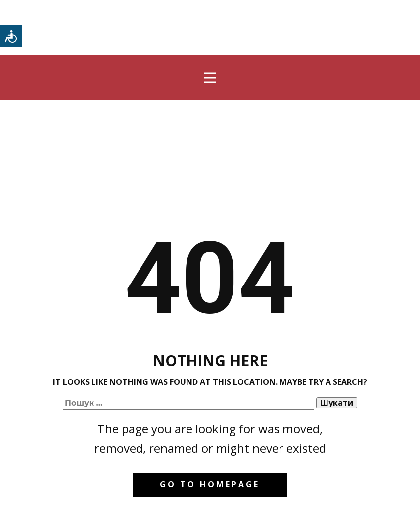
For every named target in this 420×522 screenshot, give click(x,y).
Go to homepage (210, 484)
